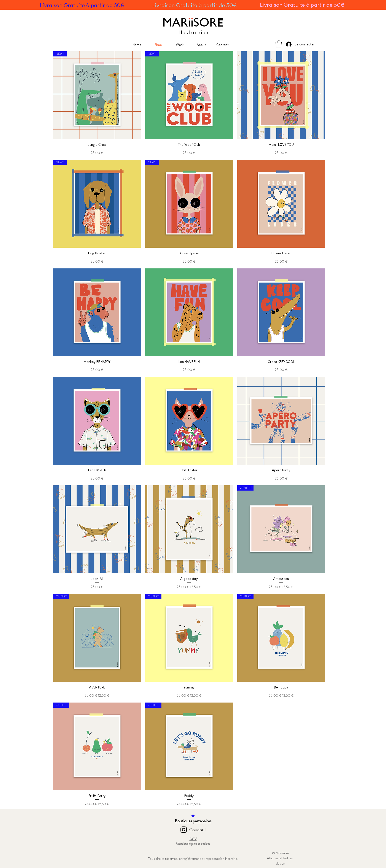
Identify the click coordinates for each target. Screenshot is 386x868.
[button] (279, 44)
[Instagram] (184, 830)
